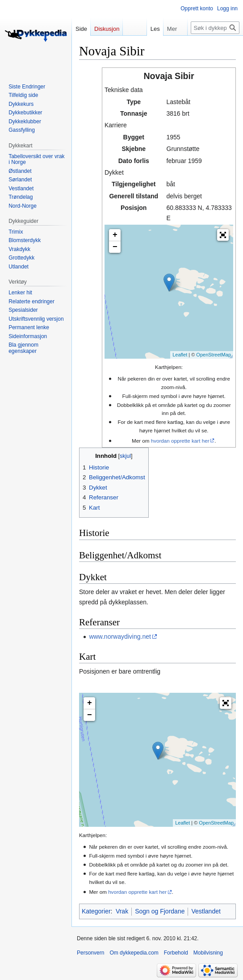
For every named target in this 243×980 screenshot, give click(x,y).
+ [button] (115, 235)
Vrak (122, 911)
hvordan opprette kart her (180, 441)
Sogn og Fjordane (160, 911)
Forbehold (176, 953)
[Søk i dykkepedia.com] (215, 28)
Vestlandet (206, 911)
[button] (223, 235)
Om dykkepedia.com (134, 953)
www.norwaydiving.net (120, 637)
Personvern (90, 953)
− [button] (115, 247)
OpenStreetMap (214, 355)
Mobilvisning (208, 953)
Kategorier (96, 911)
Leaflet (180, 355)
